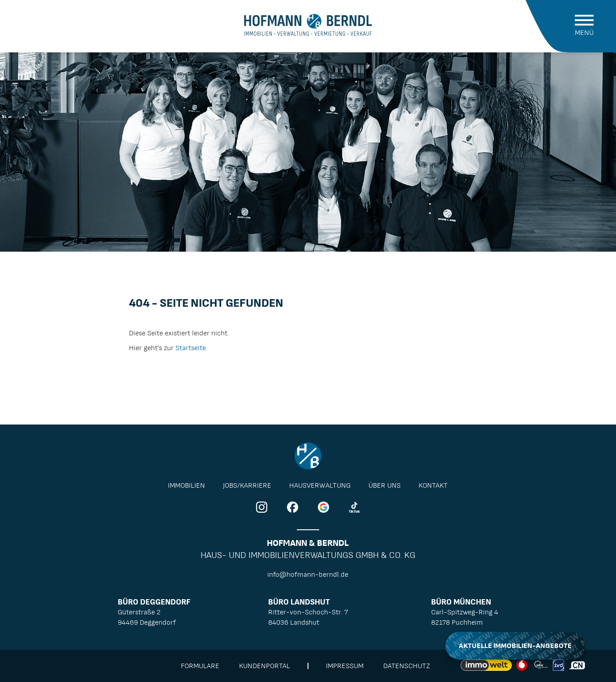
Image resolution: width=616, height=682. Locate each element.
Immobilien (186, 485)
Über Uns (385, 485)
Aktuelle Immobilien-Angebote (515, 646)
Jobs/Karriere (247, 485)
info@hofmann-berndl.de (308, 575)
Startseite (191, 348)
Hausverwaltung (320, 485)
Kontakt (433, 485)
